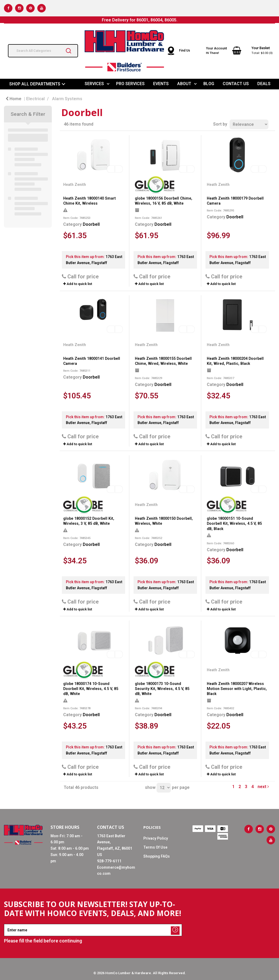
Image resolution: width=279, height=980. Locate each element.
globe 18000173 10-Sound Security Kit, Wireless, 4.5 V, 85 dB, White (162, 689)
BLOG (209, 84)
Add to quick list (78, 284)
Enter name (5, 924)
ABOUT (184, 84)
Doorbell (91, 224)
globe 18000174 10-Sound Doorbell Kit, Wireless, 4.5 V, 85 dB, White (91, 689)
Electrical (35, 99)
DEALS (264, 84)
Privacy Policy (156, 838)
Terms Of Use (155, 847)
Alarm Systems (67, 99)
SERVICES (94, 84)
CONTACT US (236, 84)
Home (13, 99)
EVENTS (161, 84)
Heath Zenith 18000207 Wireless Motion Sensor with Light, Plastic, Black (237, 689)
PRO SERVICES (130, 84)
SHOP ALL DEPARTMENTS (35, 84)
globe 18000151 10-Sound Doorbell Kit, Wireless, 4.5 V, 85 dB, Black (234, 523)
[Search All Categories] (43, 51)
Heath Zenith (75, 185)
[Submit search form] (68, 51)
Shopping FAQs (157, 856)
